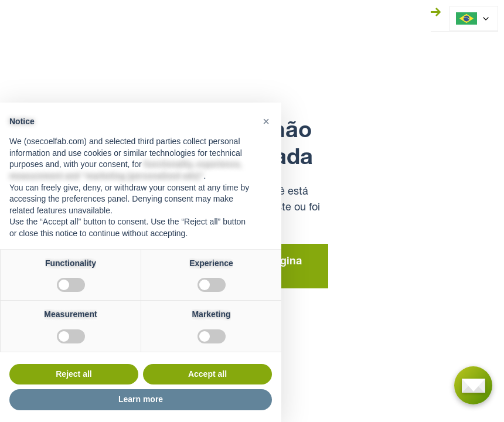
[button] (266, 121)
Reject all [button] (74, 374)
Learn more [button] (141, 399)
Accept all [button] (207, 374)
